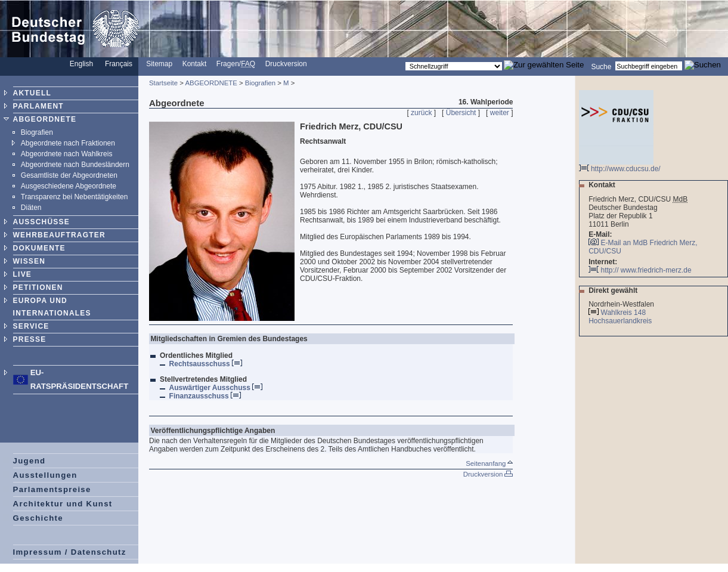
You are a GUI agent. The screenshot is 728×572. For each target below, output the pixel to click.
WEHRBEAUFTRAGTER (59, 235)
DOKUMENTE (39, 248)
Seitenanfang (489, 463)
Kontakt (195, 64)
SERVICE (31, 326)
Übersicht (461, 113)
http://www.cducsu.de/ (620, 166)
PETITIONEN (38, 287)
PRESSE (30, 339)
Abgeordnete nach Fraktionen (68, 143)
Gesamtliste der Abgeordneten (69, 175)
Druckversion (286, 64)
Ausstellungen (45, 475)
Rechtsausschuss (206, 364)
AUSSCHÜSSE (41, 222)
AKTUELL (32, 93)
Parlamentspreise (52, 489)
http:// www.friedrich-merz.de (640, 270)
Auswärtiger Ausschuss (216, 388)
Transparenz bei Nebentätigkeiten (75, 197)
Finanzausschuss (205, 396)
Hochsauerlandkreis (621, 321)
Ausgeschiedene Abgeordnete (69, 186)
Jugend (30, 461)
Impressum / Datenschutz (70, 552)
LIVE (22, 274)
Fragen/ (236, 64)
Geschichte (38, 518)
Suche (601, 66)
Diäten (31, 208)
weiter (500, 113)
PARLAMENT (38, 106)
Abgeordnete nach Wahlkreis (67, 154)
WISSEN (30, 261)
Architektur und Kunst (63, 504)
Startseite (163, 83)
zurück (421, 113)
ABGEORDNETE (45, 119)
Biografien (37, 132)
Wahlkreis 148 (624, 313)
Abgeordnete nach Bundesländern (75, 165)
